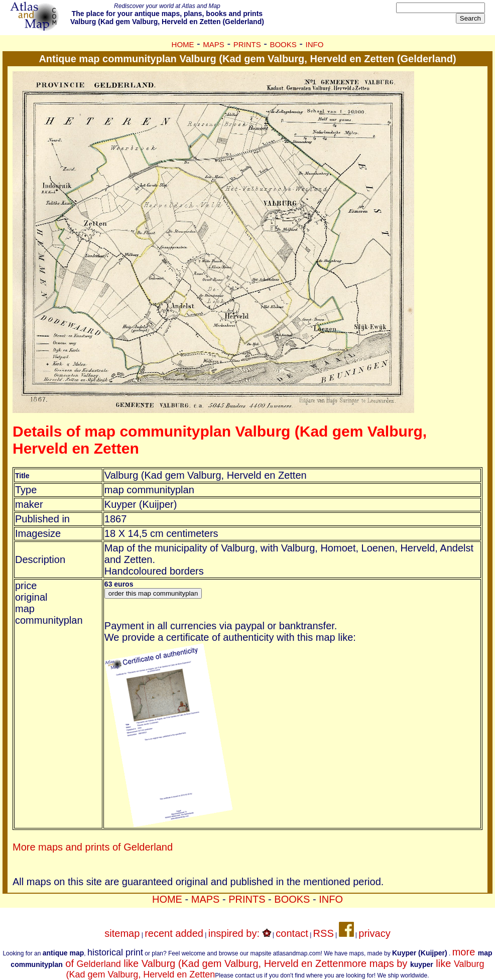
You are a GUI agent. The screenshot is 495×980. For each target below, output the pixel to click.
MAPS (214, 44)
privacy (374, 933)
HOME (183, 44)
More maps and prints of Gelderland (93, 847)
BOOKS (283, 44)
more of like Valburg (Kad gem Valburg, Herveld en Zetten (251, 958)
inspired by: (240, 933)
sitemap (122, 933)
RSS (324, 933)
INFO (315, 44)
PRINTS (247, 44)
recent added (174, 933)
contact (292, 933)
